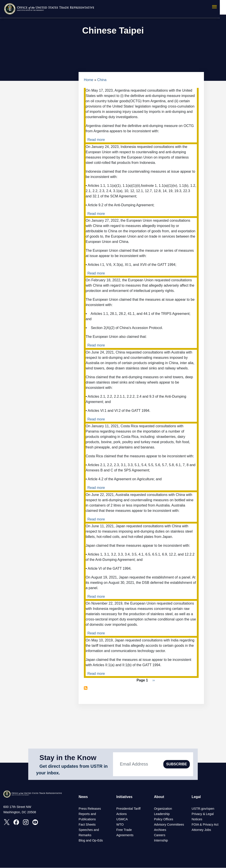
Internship (161, 841)
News (83, 797)
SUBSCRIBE (177, 764)
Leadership (162, 814)
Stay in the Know (68, 758)
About (159, 797)
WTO (120, 825)
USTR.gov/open (203, 809)
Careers (160, 835)
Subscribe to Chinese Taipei (86, 688)
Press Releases (90, 809)
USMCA (122, 819)
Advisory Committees (169, 825)
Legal (196, 797)
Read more (96, 140)
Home (89, 80)
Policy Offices (164, 819)
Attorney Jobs (201, 830)
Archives (160, 830)
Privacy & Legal (203, 814)
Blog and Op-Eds (91, 841)
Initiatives (124, 797)
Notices (197, 819)
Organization (163, 809)
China (102, 80)
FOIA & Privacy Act (205, 825)
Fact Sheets (87, 825)
